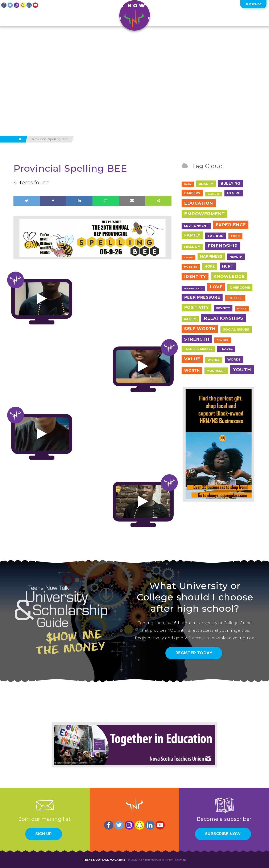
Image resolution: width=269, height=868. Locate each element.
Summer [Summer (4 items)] (223, 340)
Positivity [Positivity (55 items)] (196, 307)
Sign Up (44, 834)
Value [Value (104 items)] (192, 359)
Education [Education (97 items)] (199, 203)
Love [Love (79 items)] (216, 287)
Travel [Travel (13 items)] (226, 349)
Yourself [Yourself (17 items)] (216, 371)
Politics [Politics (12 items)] (235, 298)
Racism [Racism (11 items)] (190, 319)
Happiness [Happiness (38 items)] (211, 256)
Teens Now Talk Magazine (104, 860)
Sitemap (180, 860)
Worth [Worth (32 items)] (192, 370)
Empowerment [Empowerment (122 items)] (204, 214)
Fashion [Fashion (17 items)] (216, 236)
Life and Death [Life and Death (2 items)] (193, 288)
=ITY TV (180, 24)
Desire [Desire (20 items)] (233, 193)
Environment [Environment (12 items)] (196, 226)
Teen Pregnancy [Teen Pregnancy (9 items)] (198, 349)
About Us (205, 5)
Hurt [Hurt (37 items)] (228, 266)
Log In (232, 5)
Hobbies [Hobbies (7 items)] (191, 267)
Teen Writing (38, 24)
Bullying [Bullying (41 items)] (230, 183)
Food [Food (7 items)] (235, 236)
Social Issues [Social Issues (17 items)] (236, 329)
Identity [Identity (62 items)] (195, 276)
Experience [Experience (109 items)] (231, 225)
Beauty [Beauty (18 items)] (206, 184)
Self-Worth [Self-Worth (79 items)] (200, 329)
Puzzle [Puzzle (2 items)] (242, 309)
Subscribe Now (223, 834)
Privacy (168, 860)
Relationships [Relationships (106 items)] (224, 318)
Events (89, 24)
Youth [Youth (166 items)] (242, 370)
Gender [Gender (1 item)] (188, 258)
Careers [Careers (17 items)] (192, 193)
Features (66, 24)
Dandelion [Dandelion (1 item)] (214, 194)
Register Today (194, 653)
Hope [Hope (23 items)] (210, 266)
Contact (219, 5)
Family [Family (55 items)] (192, 235)
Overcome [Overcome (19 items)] (240, 287)
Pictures (202, 24)
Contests (112, 24)
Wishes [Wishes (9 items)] (214, 360)
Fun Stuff (157, 24)
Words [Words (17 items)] (234, 359)
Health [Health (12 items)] (236, 257)
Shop (222, 24)
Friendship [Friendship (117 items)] (223, 246)
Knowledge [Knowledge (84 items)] (229, 276)
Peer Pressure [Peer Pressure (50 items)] (202, 297)
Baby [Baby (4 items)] (188, 184)
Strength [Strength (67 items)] (197, 339)
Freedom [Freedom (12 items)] (192, 247)
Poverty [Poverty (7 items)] (223, 308)
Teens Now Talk (134, 6)
